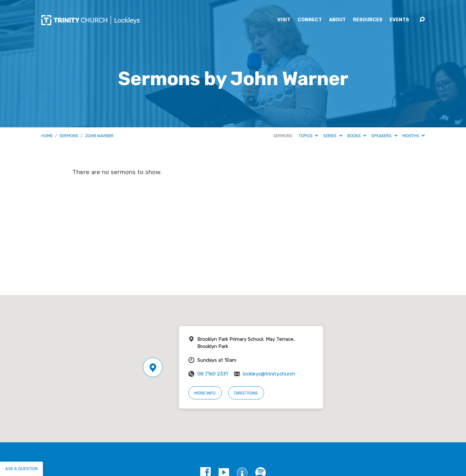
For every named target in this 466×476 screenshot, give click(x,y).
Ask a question (21, 469)
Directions (246, 393)
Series (333, 136)
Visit (284, 20)
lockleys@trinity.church (269, 374)
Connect (310, 20)
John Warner (99, 136)
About (337, 20)
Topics (308, 136)
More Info (205, 393)
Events (399, 20)
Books (357, 136)
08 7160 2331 (213, 374)
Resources (368, 20)
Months (414, 136)
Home (47, 136)
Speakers (384, 136)
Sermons (69, 136)
